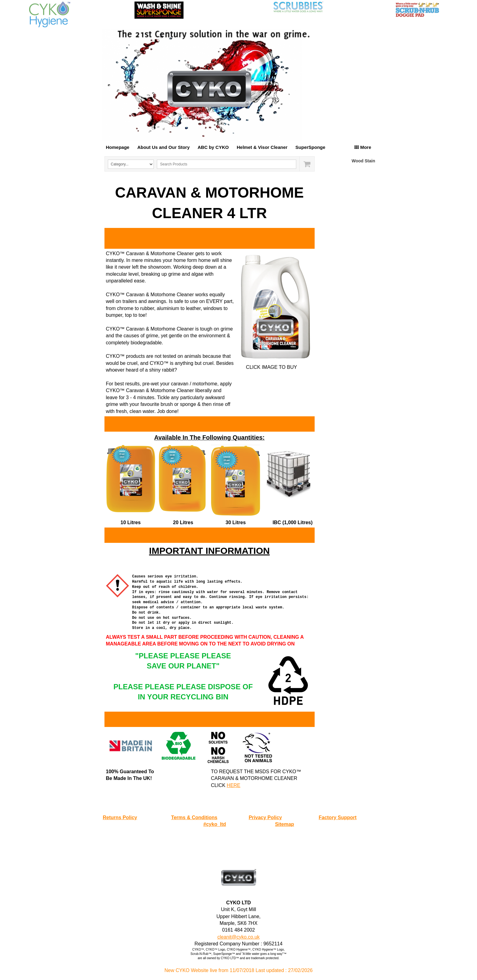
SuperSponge (310, 147)
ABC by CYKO (213, 147)
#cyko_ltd (215, 824)
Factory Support (338, 817)
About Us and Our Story (163, 147)
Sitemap (285, 824)
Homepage (118, 147)
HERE (233, 785)
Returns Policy (120, 817)
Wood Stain (363, 161)
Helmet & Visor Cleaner (262, 147)
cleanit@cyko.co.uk (238, 937)
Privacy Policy (265, 817)
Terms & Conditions (194, 817)
